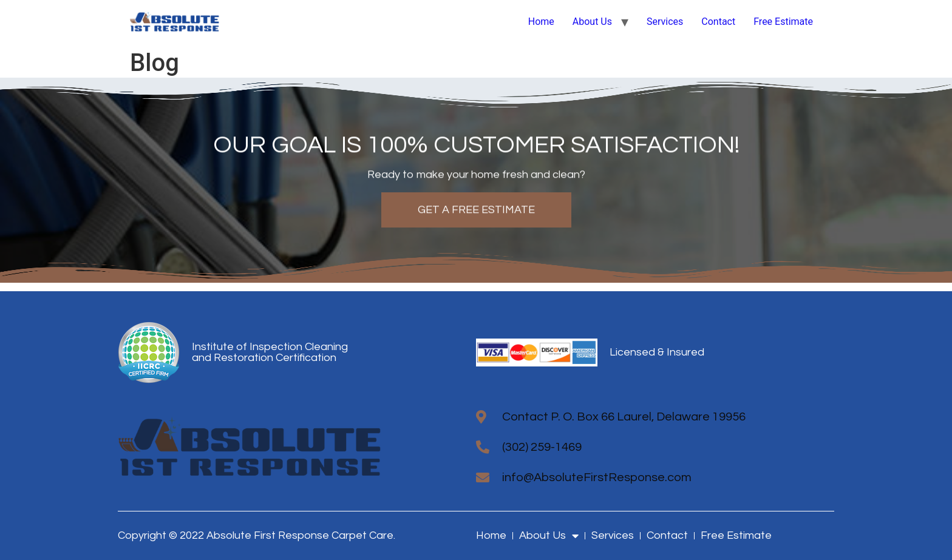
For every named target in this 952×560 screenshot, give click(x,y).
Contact (718, 22)
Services (665, 22)
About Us (592, 22)
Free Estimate (783, 22)
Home (541, 22)
